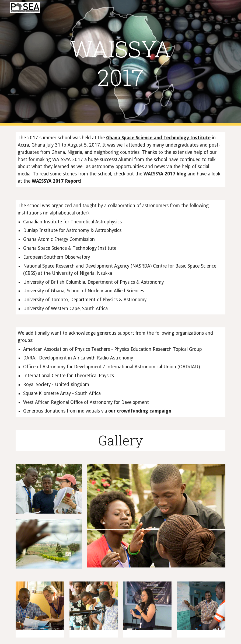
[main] (120, 63)
